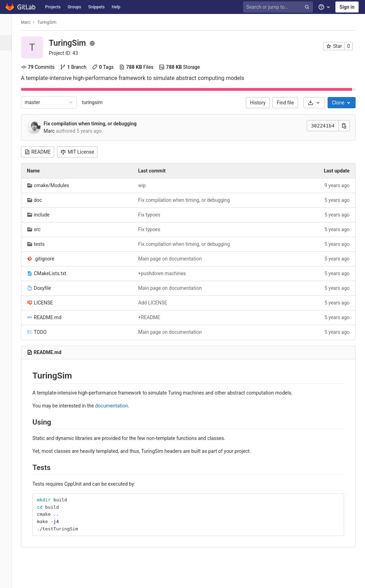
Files (139, 67)
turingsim (96, 102)
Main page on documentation (173, 259)
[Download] (317, 103)
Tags (106, 67)
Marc (29, 22)
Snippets (96, 7)
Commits (41, 67)
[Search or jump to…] (279, 7)
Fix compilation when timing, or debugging (93, 124)
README (41, 152)
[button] (9, 580)
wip (145, 185)
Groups (75, 7)
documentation (115, 406)
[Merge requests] (9, 90)
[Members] (9, 200)
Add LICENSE (156, 303)
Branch (76, 67)
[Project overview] (9, 43)
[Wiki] (9, 168)
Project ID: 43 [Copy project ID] (67, 53)
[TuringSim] (9, 24)
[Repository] (9, 58)
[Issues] (9, 74)
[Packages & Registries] (9, 137)
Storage (182, 67)
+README (152, 317)
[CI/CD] (9, 106)
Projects (53, 7)
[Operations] (9, 121)
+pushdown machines (165, 273)
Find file (288, 103)
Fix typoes (152, 215)
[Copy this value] (347, 126)
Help (116, 7)
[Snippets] (9, 184)
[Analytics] (9, 153)
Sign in (347, 7)
